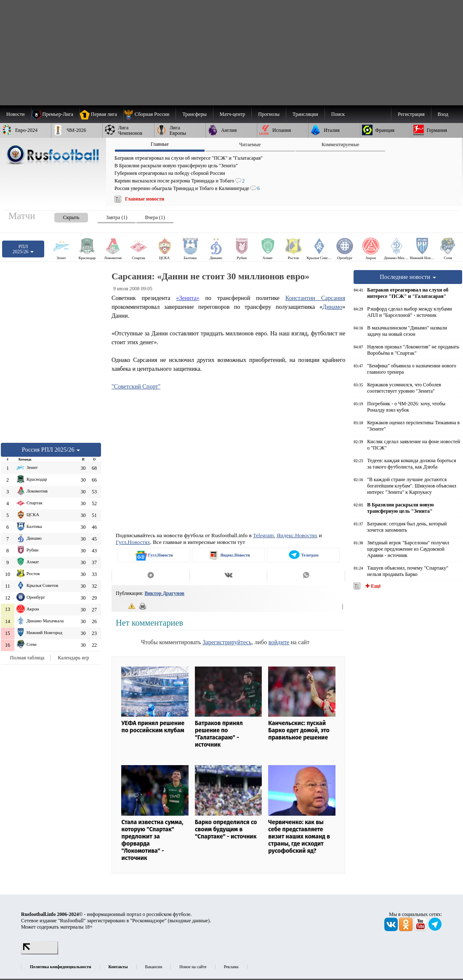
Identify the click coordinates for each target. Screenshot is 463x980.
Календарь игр (73, 658)
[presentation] (63, 216)
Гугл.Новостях (133, 542)
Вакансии (154, 967)
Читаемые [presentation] (250, 145)
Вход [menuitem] (443, 114)
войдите (279, 642)
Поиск (338, 114)
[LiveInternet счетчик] (40, 953)
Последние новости (408, 277)
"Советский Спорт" (136, 386)
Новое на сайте (193, 967)
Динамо (332, 307)
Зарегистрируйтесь (227, 642)
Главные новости (145, 199)
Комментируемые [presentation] (341, 145)
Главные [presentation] (160, 144)
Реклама (231, 967)
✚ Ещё (372, 586)
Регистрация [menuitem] (411, 114)
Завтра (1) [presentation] (117, 217)
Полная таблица (27, 658)
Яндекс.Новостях (297, 535)
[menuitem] (150, 114)
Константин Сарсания (315, 298)
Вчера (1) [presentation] (155, 217)
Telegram (263, 535)
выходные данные (189, 921)
